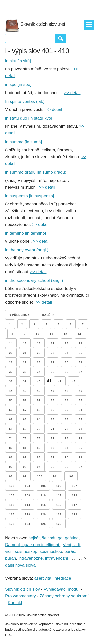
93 (25, 467)
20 (11, 353)
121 (59, 514)
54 (67, 400)
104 (27, 486)
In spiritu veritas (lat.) (25, 102)
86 (11, 457)
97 (81, 467)
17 (53, 343)
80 (11, 448)
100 (39, 476)
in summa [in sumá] (23, 142)
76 (39, 438)
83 (53, 448)
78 (67, 438)
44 (11, 391)
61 (81, 410)
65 (53, 419)
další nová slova (20, 565)
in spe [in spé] (18, 85)
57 (25, 410)
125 (43, 524)
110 (43, 495)
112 (75, 495)
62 (11, 419)
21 (25, 353)
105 (43, 486)
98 (11, 476)
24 (67, 353)
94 (39, 467)
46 (39, 391)
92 (11, 467)
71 (53, 429)
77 (53, 438)
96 (67, 467)
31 (81, 362)
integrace (62, 578)
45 (25, 391)
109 (27, 495)
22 (39, 353)
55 (81, 400)
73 (81, 429)
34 (39, 372)
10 (38, 334)
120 (43, 514)
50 (11, 400)
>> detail (72, 93)
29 (53, 362)
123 (12, 524)
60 (67, 410)
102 (71, 476)
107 (75, 486)
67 (81, 419)
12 (65, 334)
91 (81, 457)
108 (12, 495)
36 (67, 372)
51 (25, 400)
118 (12, 514)
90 (67, 457)
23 (53, 353)
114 (27, 505)
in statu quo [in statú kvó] (29, 118)
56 (11, 410)
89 (53, 457)
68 (11, 429)
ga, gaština (68, 538)
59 (53, 410)
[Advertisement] (47, 7)
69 (25, 429)
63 (25, 419)
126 (59, 524)
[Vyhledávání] (30, 38)
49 (81, 391)
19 (81, 343)
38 (11, 381)
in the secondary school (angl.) (34, 281)
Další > (48, 315)
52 (39, 400)
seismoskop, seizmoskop (38, 552)
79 (81, 438)
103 (12, 486)
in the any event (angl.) (27, 250)
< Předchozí (20, 315)
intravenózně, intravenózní (43, 558)
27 (25, 362)
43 (74, 381)
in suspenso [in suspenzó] (30, 196)
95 (53, 467)
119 (27, 514)
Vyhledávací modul (62, 589)
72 (67, 429)
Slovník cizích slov (22, 589)
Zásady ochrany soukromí (64, 596)
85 (81, 448)
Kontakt (15, 603)
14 (11, 343)
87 (25, 457)
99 (25, 476)
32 (11, 372)
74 (11, 438)
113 (12, 505)
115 (43, 505)
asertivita (43, 578)
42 (60, 381)
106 (59, 486)
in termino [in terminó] (25, 233)
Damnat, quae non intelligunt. (33, 545)
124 (27, 524)
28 (39, 362)
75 (25, 438)
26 (11, 362)
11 (51, 334)
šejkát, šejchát (42, 538)
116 (59, 505)
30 (67, 362)
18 (67, 343)
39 (25, 381)
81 (25, 448)
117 (75, 505)
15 (25, 343)
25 (81, 353)
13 (79, 334)
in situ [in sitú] (18, 61)
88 (39, 457)
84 (67, 448)
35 (53, 372)
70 (39, 429)
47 (53, 391)
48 (67, 391)
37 (81, 372)
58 (39, 410)
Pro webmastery (20, 596)
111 (59, 495)
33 (25, 372)
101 (55, 476)
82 (39, 448)
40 (39, 381)
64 (39, 419)
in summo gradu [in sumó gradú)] (36, 172)
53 (53, 400)
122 (75, 514)
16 (39, 343)
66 (67, 419)
